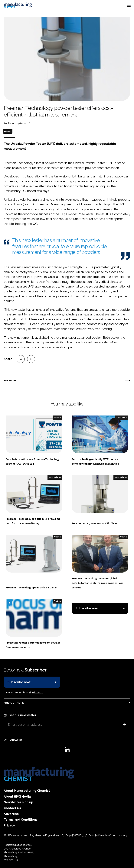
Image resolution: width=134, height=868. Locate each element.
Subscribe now (87, 608)
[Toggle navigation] (129, 5)
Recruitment (122, 418)
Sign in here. (36, 693)
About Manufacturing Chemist (27, 791)
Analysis (8, 131)
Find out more (14, 703)
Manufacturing (55, 477)
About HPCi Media (17, 797)
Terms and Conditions (21, 820)
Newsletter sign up (18, 802)
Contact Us (12, 808)
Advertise (11, 814)
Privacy (9, 825)
